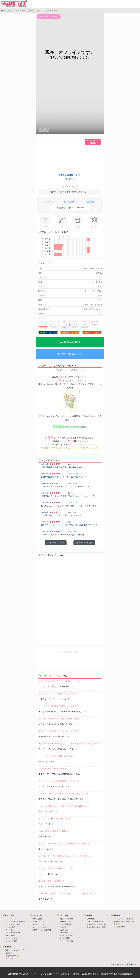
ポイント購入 (10, 927)
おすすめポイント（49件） (70, 177)
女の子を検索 (37, 919)
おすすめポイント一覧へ (56, 543)
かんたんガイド (65, 930)
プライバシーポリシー (95, 922)
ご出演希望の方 (121, 927)
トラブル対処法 (65, 924)
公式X (9, 953)
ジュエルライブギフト (41, 927)
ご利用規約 (91, 919)
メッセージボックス (13, 938)
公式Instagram (12, 956)
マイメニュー (10, 930)
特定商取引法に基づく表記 (97, 924)
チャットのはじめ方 (13, 924)
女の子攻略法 (65, 933)
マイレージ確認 (11, 941)
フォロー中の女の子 (13, 933)
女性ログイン (10, 958)
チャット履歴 (10, 935)
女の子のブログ (38, 924)
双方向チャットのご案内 (42, 930)
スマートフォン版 (66, 941)
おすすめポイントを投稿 (84, 543)
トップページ (10, 919)
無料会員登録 (70, 342)
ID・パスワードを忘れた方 (15, 922)
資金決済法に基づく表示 (96, 927)
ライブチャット (37, 974)
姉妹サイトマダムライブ (16, 950)
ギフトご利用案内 (66, 935)
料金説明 (63, 927)
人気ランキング (38, 922)
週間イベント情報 (66, 919)
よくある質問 (65, 938)
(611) (93, 143)
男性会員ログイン (70, 354)
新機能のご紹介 (65, 922)
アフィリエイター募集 (124, 919)
